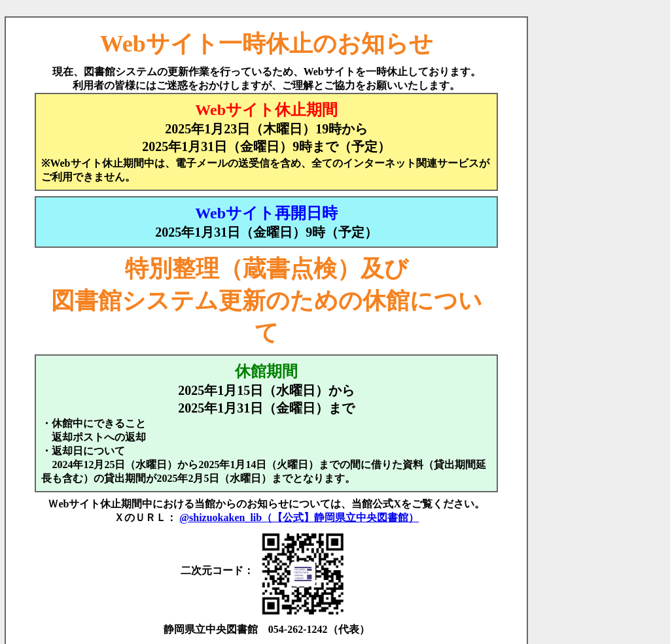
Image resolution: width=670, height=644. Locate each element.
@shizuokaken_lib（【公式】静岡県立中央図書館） (299, 517)
